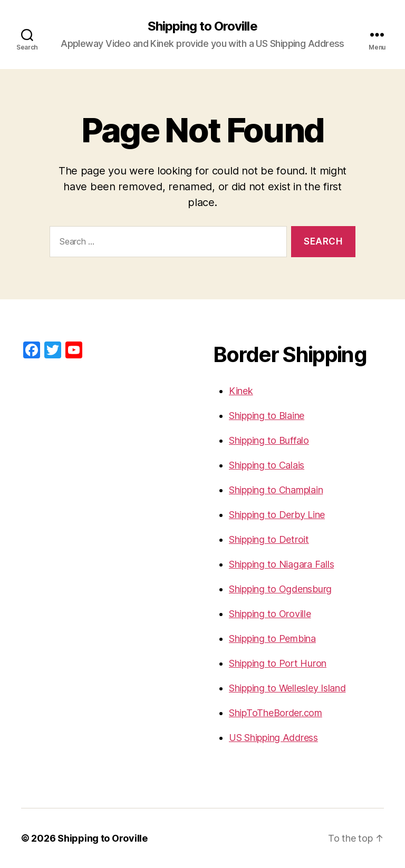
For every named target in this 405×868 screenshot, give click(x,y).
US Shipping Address (273, 738)
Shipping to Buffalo (269, 440)
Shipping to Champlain (276, 490)
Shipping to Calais (267, 465)
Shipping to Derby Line (277, 515)
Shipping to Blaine (267, 416)
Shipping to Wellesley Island (287, 688)
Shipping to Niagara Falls (281, 564)
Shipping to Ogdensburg (280, 589)
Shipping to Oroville (202, 26)
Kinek (241, 391)
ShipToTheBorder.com (276, 713)
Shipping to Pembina (272, 638)
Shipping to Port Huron (278, 663)
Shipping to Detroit (269, 539)
